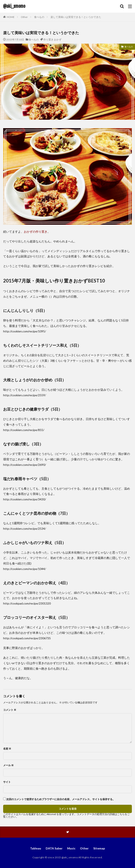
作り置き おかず (52, 40)
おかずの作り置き (36, 232)
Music (71, 848)
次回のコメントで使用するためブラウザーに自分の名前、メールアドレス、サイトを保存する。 (61, 799)
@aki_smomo (14, 6)
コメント (10, 710)
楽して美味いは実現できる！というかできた (76, 17)
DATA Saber (54, 848)
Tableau (36, 848)
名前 (7, 749)
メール (8, 765)
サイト (7, 782)
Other (24, 17)
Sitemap (99, 848)
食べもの (39, 17)
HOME (11, 17)
